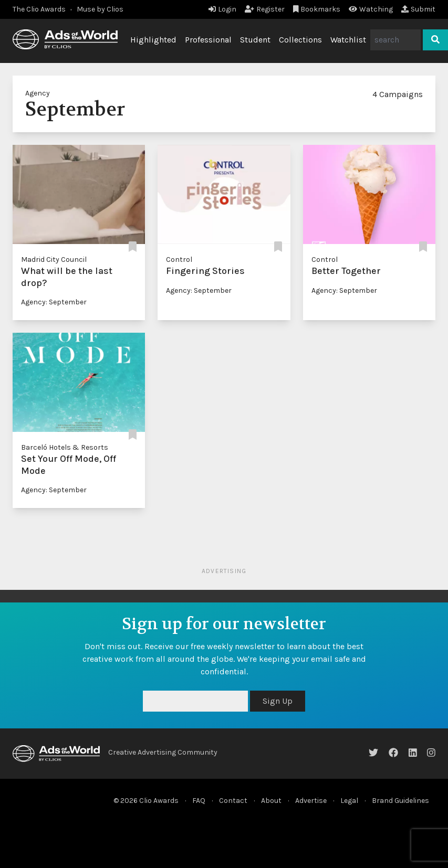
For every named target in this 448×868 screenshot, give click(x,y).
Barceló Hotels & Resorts (65, 447)
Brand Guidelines (400, 801)
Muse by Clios (100, 9)
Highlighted (153, 40)
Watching (371, 9)
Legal (349, 801)
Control (179, 260)
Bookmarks (317, 9)
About (271, 801)
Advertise (311, 801)
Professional (208, 40)
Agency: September (54, 302)
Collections (300, 40)
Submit (418, 9)
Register (265, 9)
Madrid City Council (54, 260)
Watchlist (348, 40)
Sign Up (278, 701)
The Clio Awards (39, 9)
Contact (233, 801)
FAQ (199, 801)
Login (222, 9)
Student (255, 40)
